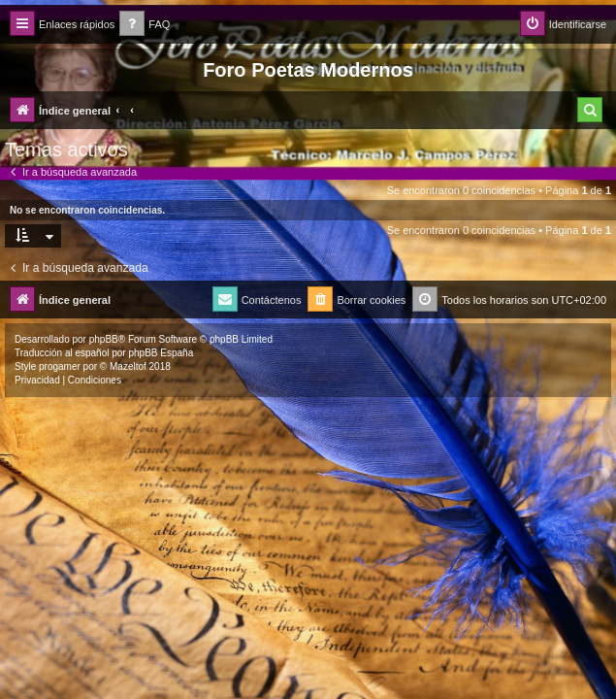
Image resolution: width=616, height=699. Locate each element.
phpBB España (161, 353)
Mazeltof (128, 366)
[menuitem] (145, 25)
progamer (60, 366)
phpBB (104, 339)
